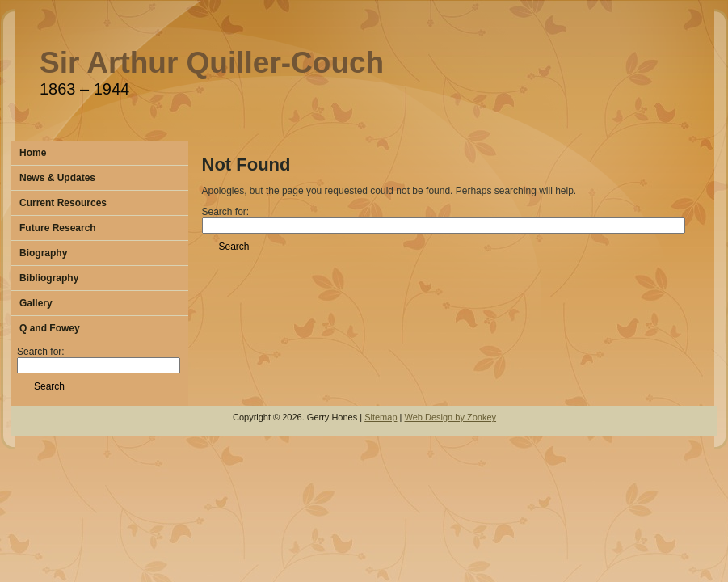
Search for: (99, 358)
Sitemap (381, 417)
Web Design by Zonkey (451, 417)
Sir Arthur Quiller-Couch (212, 63)
